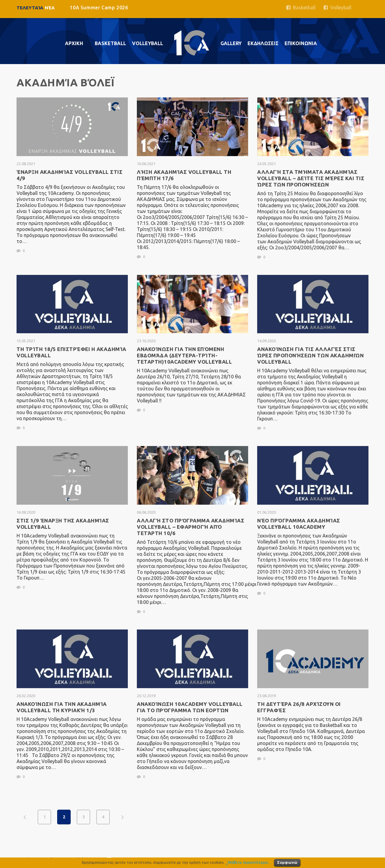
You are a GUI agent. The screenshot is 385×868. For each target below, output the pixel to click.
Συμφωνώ (287, 862)
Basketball (301, 8)
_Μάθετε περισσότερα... (248, 862)
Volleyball (337, 8)
